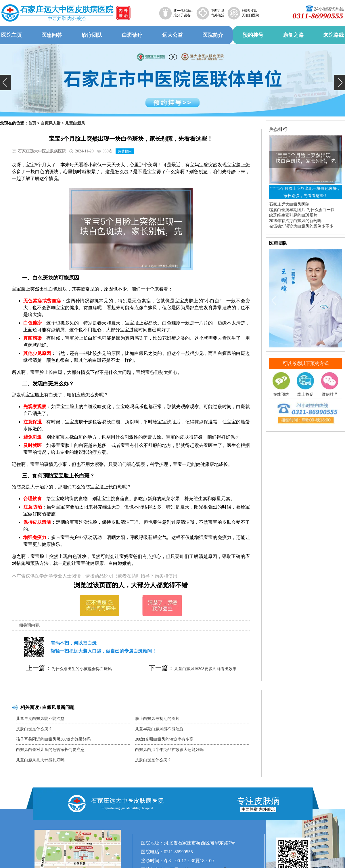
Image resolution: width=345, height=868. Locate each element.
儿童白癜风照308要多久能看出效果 (205, 669)
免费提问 (125, 151)
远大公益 (172, 35)
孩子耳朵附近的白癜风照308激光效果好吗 (53, 739)
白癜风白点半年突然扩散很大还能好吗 (169, 750)
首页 (32, 123)
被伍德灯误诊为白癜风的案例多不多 (301, 226)
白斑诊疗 (132, 35)
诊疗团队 (92, 35)
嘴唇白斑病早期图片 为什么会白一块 (302, 210)
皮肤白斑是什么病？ (34, 729)
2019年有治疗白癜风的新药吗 (295, 221)
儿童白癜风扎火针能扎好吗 (40, 760)
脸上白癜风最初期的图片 (157, 719)
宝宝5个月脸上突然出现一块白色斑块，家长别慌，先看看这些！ (305, 192)
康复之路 (293, 35)
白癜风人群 (51, 123)
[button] (5, 83)
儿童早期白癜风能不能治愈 (40, 719)
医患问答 (52, 35)
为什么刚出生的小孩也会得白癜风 (82, 669)
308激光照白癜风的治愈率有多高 (164, 739)
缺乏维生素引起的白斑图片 (293, 215)
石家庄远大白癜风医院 (289, 204)
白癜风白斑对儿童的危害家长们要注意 (50, 750)
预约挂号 (253, 35)
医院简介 (213, 35)
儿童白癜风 (75, 123)
